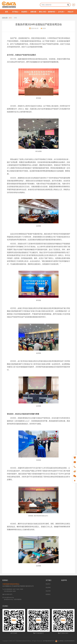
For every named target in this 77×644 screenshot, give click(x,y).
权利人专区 (43, 12)
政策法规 (34, 12)
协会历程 (48, 591)
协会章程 (48, 588)
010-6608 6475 (8, 594)
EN (74, 5)
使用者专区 (52, 12)
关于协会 (16, 12)
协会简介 (48, 584)
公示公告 (61, 12)
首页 (7, 12)
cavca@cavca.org (9, 598)
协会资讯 (25, 12)
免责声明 (64, 580)
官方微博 (14, 633)
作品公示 (70, 12)
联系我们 (48, 594)
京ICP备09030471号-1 (49, 641)
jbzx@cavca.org (8, 599)
